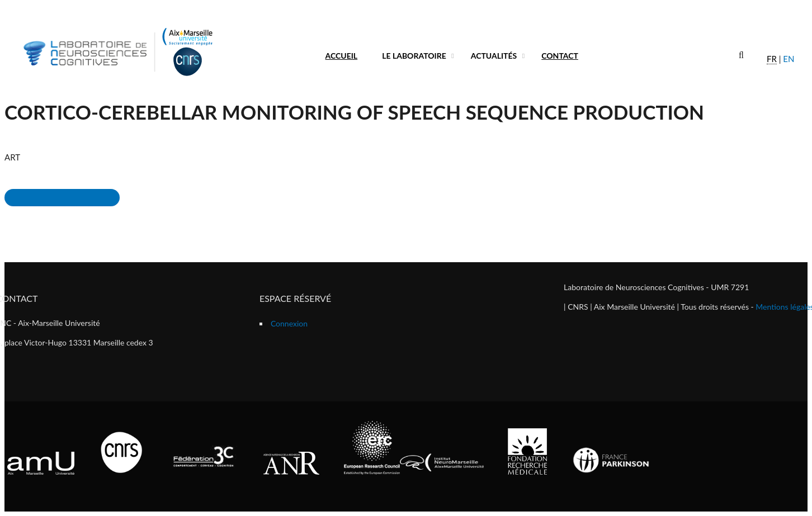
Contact (560, 56)
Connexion (289, 323)
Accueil (342, 56)
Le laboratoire (414, 56)
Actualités (494, 56)
